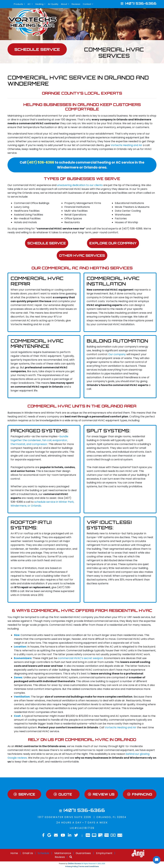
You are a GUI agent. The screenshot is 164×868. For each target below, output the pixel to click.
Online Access (74, 864)
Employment (104, 853)
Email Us (28, 853)
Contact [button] (87, 4)
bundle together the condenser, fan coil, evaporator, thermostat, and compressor (39, 440)
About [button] (64, 4)
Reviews (76, 4)
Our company (117, 354)
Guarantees (83, 853)
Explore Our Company (113, 243)
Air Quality (53, 4)
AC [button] (29, 4)
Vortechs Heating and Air (126, 145)
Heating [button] (40, 4)
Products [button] (19, 4)
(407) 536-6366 (141, 3)
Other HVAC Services (82, 256)
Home (14, 853)
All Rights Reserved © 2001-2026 (93, 864)
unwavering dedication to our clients (80, 185)
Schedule (43, 853)
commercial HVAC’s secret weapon (80, 658)
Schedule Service (47, 243)
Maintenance (63, 853)
